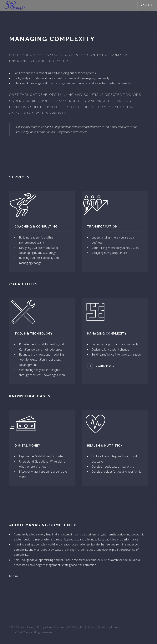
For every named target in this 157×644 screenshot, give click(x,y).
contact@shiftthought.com (104, 627)
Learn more (105, 366)
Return (13, 576)
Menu (145, 5)
